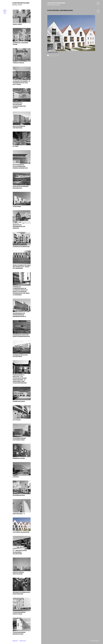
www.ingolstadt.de (95, 641)
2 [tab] (50, 55)
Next (93, 36)
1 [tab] (48, 55)
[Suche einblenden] (98, 4)
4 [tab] (55, 55)
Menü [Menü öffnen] (5, 12)
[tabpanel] (71, 34)
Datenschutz (23, 641)
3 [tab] (53, 55)
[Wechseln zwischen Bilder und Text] (98, 12)
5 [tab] (58, 55)
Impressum (15, 641)
